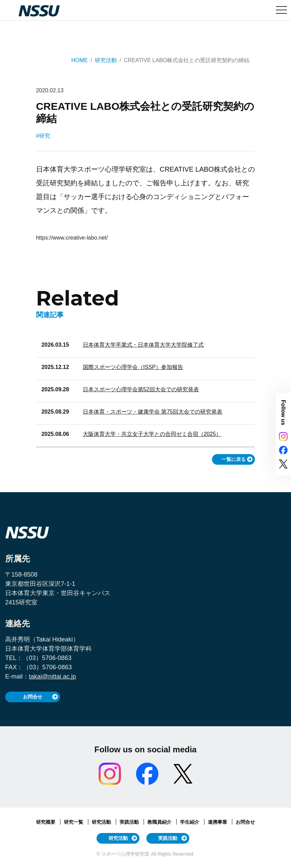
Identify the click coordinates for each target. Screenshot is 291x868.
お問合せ (33, 697)
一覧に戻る (234, 459)
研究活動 (106, 60)
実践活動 (130, 822)
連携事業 (218, 822)
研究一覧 (74, 822)
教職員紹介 (160, 822)
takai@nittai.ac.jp (52, 676)
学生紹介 (190, 822)
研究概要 (46, 822)
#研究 (43, 136)
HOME (79, 60)
